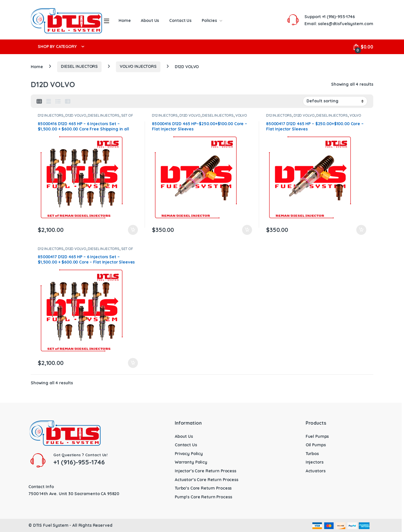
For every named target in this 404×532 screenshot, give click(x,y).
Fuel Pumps (317, 436)
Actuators (316, 471)
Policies (209, 20)
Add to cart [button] (133, 230)
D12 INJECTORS (51, 115)
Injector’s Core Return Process (206, 471)
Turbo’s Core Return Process (203, 488)
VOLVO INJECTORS (138, 66)
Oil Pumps (316, 445)
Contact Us (180, 20)
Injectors (315, 462)
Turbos (312, 454)
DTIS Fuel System (51, 525)
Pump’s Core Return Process (203, 497)
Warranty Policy (191, 462)
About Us (150, 20)
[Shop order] (335, 101)
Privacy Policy (189, 454)
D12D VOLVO (76, 115)
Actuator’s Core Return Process (207, 480)
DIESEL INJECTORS (79, 66)
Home (125, 20)
